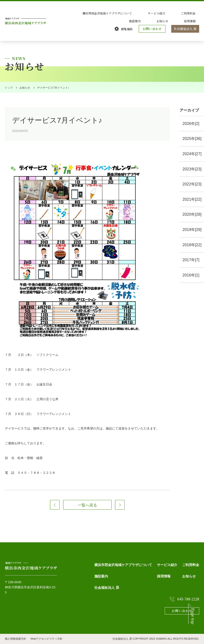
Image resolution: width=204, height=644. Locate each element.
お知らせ (173, 21)
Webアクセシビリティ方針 (47, 639)
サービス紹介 (148, 13)
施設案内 (193, 13)
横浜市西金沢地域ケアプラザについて (106, 13)
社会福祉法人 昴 (186, 29)
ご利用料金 (172, 13)
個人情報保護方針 (16, 639)
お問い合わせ (153, 29)
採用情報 (193, 21)
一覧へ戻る (87, 505)
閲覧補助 (128, 29)
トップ (8, 88)
